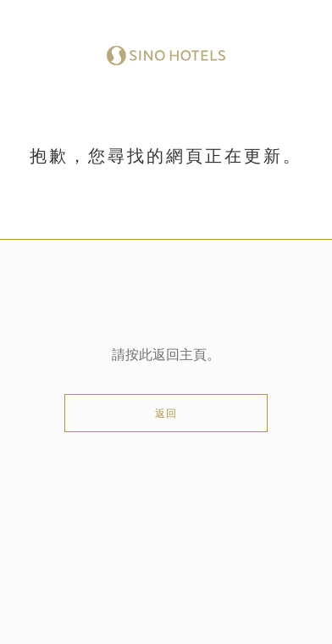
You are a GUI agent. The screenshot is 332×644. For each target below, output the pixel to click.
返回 (166, 414)
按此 (139, 355)
